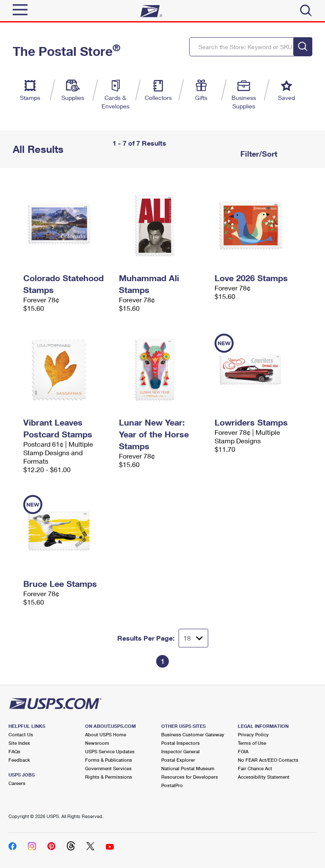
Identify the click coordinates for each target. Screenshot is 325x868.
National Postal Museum (188, 768)
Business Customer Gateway (193, 734)
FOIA (243, 751)
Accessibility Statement (264, 777)
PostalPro (172, 785)
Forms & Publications (109, 760)
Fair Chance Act (255, 768)
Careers (17, 783)
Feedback (19, 760)
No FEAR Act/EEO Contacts (268, 760)
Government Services (108, 768)
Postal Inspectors (180, 743)
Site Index (19, 743)
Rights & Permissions (109, 777)
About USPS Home (106, 734)
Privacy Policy (253, 734)
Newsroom (97, 743)
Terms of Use (252, 743)
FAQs (14, 751)
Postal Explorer (178, 760)
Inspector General (180, 751)
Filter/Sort (258, 154)
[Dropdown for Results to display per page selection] (193, 638)
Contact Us (21, 734)
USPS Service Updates (110, 751)
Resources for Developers (190, 777)
